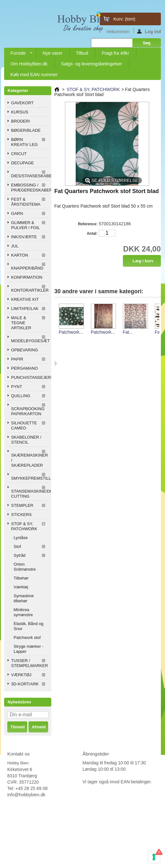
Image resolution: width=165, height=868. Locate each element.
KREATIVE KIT (25, 299)
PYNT (17, 387)
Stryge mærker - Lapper (29, 649)
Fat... (128, 332)
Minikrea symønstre (23, 612)
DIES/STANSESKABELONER (29, 176)
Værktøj (21, 587)
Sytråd (20, 555)
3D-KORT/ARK (25, 684)
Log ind (149, 31)
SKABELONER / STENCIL (26, 440)
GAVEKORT (22, 103)
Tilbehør (21, 578)
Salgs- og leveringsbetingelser (92, 64)
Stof (17, 546)
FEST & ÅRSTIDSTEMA (26, 202)
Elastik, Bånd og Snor (29, 626)
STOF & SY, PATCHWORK (24, 526)
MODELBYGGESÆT (29, 341)
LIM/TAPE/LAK (25, 309)
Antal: (92, 234)
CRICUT (19, 154)
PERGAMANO (25, 368)
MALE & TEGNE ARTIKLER (21, 323)
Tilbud (82, 53)
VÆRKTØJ (21, 675)
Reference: (88, 224)
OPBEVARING (25, 350)
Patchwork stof (27, 637)
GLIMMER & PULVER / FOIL (25, 225)
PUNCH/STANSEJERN (29, 377)
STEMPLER (22, 505)
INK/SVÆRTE (24, 237)
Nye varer (52, 53)
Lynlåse (21, 538)
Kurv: (124, 19)
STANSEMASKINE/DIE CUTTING (29, 494)
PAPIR (17, 359)
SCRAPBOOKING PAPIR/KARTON (28, 411)
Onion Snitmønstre (25, 567)
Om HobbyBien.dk (29, 64)
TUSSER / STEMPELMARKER (29, 663)
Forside (18, 55)
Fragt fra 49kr (115, 53)
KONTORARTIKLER (29, 290)
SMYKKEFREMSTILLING (29, 478)
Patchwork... (71, 332)
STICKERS (21, 515)
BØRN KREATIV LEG (24, 142)
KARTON (20, 255)
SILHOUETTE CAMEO (24, 425)
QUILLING (21, 396)
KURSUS (20, 112)
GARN (17, 213)
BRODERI (20, 121)
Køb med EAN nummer (34, 75)
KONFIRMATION (27, 277)
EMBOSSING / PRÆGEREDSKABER (29, 188)
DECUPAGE (22, 163)
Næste (56, 363)
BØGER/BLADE (26, 130)
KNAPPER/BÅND (27, 268)
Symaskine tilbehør (24, 598)
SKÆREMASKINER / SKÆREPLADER (29, 460)
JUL (15, 246)
